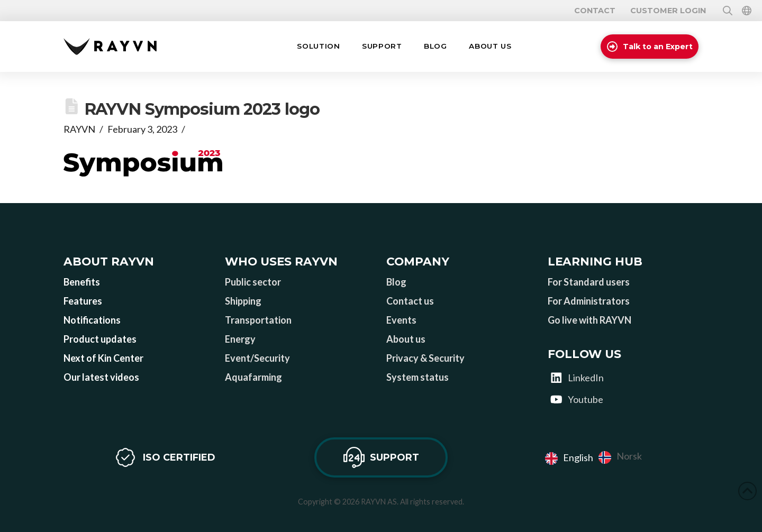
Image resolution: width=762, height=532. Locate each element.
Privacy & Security (425, 358)
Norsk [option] (629, 456)
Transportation (258, 320)
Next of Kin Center (103, 358)
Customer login (668, 11)
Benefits (82, 282)
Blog (396, 282)
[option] (620, 457)
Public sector (253, 282)
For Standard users (589, 282)
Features (83, 301)
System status (418, 377)
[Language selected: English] (596, 457)
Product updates (100, 339)
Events (401, 320)
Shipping (243, 301)
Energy (240, 339)
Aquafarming (253, 377)
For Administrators (589, 301)
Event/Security (257, 358)
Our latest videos (101, 377)
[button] (318, 47)
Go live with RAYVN (589, 320)
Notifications (92, 320)
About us (406, 339)
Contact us (410, 301)
